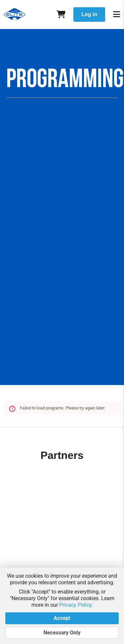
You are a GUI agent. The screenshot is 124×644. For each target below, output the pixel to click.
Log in (89, 14)
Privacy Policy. (76, 605)
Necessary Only (62, 633)
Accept (62, 618)
